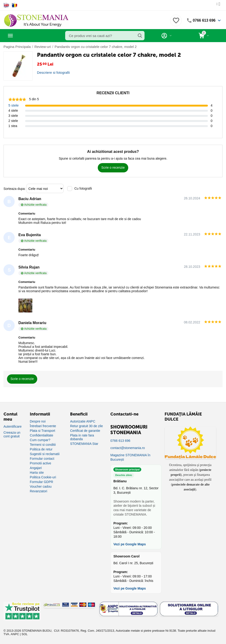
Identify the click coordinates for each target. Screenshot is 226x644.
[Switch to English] (6, 5)
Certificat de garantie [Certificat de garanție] (85, 430)
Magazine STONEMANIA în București (130, 457)
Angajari (36, 468)
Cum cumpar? (40, 440)
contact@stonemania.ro (128, 448)
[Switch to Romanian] (15, 5)
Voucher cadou (41, 486)
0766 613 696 (203, 20)
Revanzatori (39, 491)
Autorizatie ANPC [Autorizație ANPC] (83, 421)
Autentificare (13, 426)
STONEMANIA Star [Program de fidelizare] (84, 443)
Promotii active (40, 463)
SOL (25, 634)
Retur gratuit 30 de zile (86, 426)
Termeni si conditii (43, 444)
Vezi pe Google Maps (130, 544)
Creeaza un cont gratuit (12, 434)
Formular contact (42, 458)
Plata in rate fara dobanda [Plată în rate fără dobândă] (82, 437)
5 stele (13, 105)
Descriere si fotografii (52, 72)
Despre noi (38, 421)
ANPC (15, 634)
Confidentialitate (41, 435)
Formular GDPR (41, 482)
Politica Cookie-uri (43, 477)
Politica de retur (41, 449)
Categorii (25, 36)
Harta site (37, 472)
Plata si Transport (42, 430)
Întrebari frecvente (43, 426)
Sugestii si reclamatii (45, 454)
